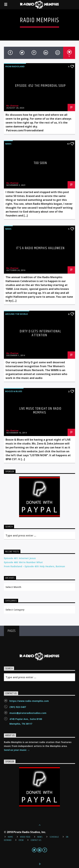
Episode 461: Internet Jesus (20, 558)
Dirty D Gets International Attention (40, 333)
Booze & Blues (14, 391)
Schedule (54, 837)
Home (10, 837)
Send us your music (17, 750)
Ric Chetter (12, 106)
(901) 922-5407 (18, 707)
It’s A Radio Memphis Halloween (40, 248)
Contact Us (36, 840)
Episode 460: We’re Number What (23, 562)
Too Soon (40, 163)
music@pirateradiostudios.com (28, 713)
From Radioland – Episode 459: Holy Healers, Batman (34, 566)
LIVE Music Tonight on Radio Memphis (40, 411)
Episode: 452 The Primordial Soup (40, 86)
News (8, 144)
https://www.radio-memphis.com (29, 701)
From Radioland (15, 66)
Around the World (17, 314)
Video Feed (25, 837)
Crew (21, 840)
